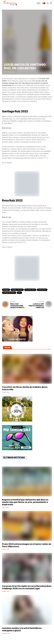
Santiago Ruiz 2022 (9, 293)
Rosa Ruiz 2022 (30, 290)
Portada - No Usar (17, 290)
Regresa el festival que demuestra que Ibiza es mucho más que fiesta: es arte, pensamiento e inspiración (25, 502)
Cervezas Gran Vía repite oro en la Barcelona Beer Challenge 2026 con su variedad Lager (27, 587)
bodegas (6, 290)
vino (19, 293)
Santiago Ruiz (42, 290)
